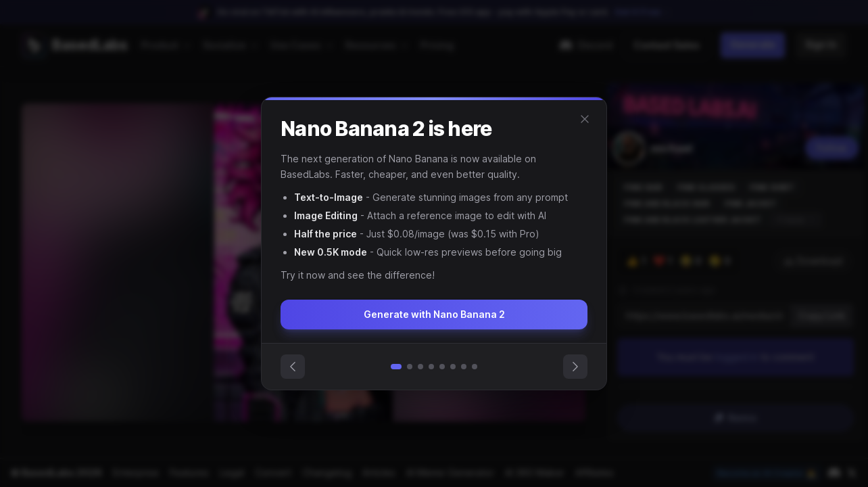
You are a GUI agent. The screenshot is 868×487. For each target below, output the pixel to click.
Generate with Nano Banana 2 (434, 314)
